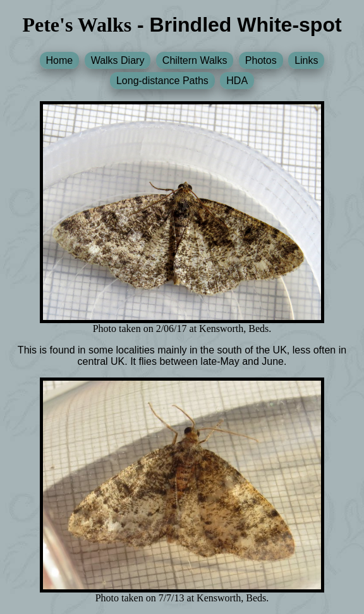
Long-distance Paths (162, 81)
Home (60, 60)
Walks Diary (118, 60)
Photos (261, 60)
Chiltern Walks (195, 60)
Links (306, 60)
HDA (237, 81)
